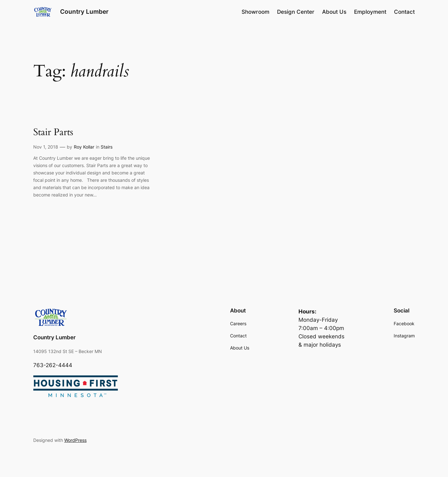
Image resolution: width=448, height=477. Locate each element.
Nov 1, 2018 (46, 147)
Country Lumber (84, 12)
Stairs (107, 147)
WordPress (75, 440)
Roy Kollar (84, 147)
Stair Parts (53, 133)
